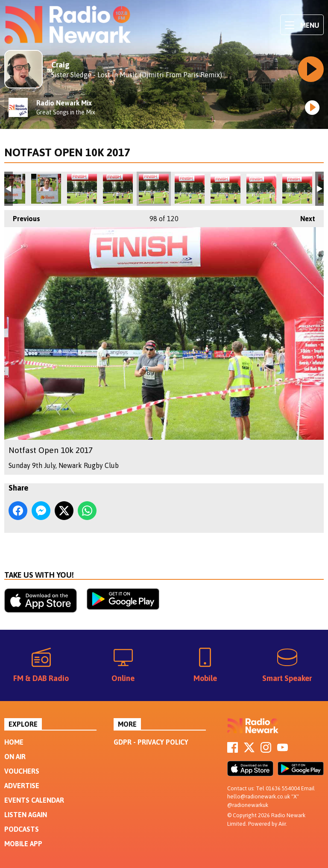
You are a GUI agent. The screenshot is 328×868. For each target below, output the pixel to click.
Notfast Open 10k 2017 (46, 189)
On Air (15, 757)
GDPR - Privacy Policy (151, 742)
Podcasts (22, 829)
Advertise (22, 786)
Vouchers (22, 771)
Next (303, 216)
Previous (22, 216)
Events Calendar (34, 800)
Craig (60, 65)
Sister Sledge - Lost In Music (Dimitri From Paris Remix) (137, 75)
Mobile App (23, 844)
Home (14, 742)
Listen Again (26, 815)
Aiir (282, 824)
